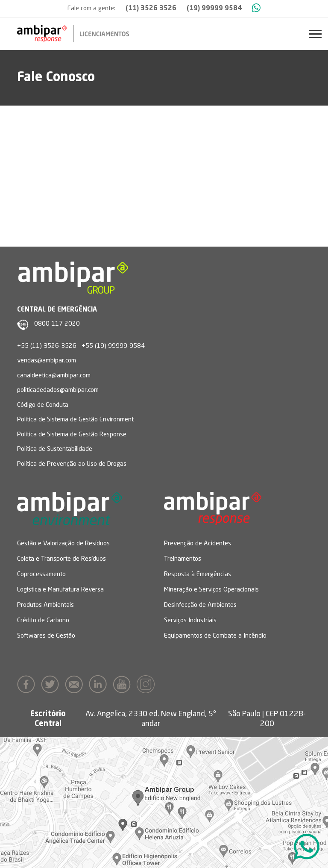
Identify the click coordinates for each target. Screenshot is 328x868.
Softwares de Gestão (46, 636)
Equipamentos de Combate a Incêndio (215, 636)
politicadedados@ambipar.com (58, 390)
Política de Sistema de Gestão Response (72, 435)
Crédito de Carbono (43, 621)
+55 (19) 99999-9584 (113, 346)
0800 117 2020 (57, 324)
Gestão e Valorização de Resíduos (63, 544)
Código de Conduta (43, 405)
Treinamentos (183, 559)
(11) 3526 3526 (151, 9)
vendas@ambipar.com (47, 361)
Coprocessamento (41, 575)
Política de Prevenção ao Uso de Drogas (72, 464)
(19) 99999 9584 (214, 9)
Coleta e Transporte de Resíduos (61, 559)
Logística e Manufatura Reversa (60, 590)
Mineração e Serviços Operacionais (211, 590)
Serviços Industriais (190, 621)
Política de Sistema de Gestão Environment (75, 420)
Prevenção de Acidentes (198, 544)
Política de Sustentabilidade (55, 449)
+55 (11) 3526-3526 (47, 346)
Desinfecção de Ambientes (200, 605)
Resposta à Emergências (198, 575)
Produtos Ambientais (45, 605)
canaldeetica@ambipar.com (54, 376)
